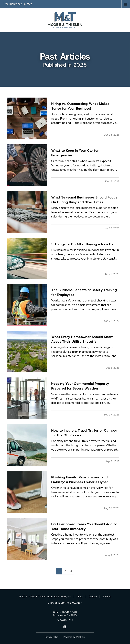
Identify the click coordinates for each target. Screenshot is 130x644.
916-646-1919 (65, 620)
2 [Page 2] (65, 571)
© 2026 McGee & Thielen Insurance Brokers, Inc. (45, 597)
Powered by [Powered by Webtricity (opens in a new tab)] (74, 637)
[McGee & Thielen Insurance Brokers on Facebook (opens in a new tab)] (65, 627)
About (80, 597)
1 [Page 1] (59, 571)
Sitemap (107, 597)
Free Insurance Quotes (17, 4)
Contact (93, 597)
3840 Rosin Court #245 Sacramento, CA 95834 (65, 614)
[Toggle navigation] (126, 4)
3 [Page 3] (71, 571)
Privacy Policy (52, 637)
